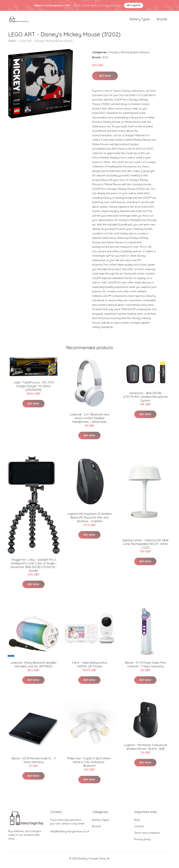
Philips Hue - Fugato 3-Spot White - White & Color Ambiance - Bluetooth (89, 765)
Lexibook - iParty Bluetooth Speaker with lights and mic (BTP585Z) (34, 668)
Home (12, 44)
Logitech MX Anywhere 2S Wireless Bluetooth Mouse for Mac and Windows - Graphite (89, 521)
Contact (139, 830)
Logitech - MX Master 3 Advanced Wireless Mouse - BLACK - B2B (145, 750)
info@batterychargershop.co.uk (70, 835)
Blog (137, 823)
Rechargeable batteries (135, 56)
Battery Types (140, 21)
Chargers (114, 56)
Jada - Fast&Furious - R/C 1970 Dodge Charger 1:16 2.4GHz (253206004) (34, 390)
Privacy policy (142, 843)
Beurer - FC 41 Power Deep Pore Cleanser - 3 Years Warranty (145, 668)
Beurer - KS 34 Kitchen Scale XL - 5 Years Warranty (34, 764)
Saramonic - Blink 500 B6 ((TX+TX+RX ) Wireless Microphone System (145, 400)
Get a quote (134, 5)
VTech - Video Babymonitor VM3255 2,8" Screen (89, 668)
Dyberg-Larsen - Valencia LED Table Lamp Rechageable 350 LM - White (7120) (145, 547)
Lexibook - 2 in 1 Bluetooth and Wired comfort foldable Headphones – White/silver (89, 422)
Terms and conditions (147, 836)
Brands (162, 21)
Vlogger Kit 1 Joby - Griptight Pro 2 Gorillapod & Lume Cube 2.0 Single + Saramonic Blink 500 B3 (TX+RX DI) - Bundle (34, 569)
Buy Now (105, 79)
